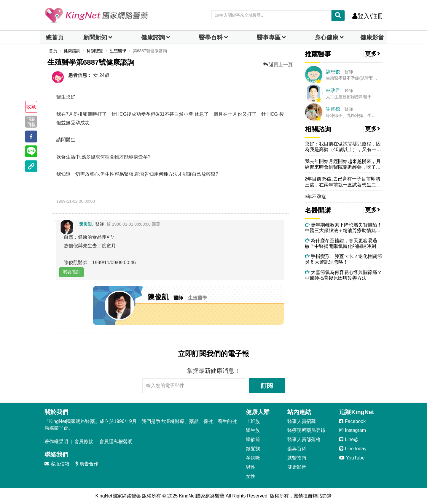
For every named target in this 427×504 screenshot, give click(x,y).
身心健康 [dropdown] (326, 37)
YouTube (352, 458)
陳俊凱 (86, 224)
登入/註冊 (368, 16)
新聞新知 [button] (95, 37)
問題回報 (31, 121)
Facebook (352, 421)
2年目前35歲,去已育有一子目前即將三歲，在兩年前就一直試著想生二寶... (343, 182)
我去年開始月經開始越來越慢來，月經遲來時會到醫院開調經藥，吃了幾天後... (343, 164)
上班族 (253, 421)
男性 (251, 467)
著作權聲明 (56, 442)
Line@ (349, 439)
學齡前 (253, 439)
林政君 (333, 90)
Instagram (353, 430)
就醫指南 (297, 458)
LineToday (353, 449)
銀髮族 (253, 449)
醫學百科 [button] (211, 37)
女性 (251, 476)
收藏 (31, 107)
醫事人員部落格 (304, 439)
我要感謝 (71, 272)
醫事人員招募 (302, 421)
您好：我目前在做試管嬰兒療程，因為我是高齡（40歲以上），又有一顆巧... (343, 147)
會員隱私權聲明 (116, 442)
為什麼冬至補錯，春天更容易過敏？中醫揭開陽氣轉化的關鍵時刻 (341, 243)
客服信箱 (57, 464)
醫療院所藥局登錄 (306, 430)
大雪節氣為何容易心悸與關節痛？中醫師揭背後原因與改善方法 (343, 275)
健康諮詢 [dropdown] (153, 37)
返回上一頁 (278, 65)
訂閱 (267, 386)
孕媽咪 (253, 458)
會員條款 (84, 442)
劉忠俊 (333, 72)
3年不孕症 (316, 197)
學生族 (253, 430)
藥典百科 (297, 449)
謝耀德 (333, 109)
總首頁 (55, 37)
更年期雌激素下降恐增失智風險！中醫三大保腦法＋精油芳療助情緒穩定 (343, 228)
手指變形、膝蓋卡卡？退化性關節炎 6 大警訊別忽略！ (343, 259)
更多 (373, 54)
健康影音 (372, 37)
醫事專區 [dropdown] (269, 37)
